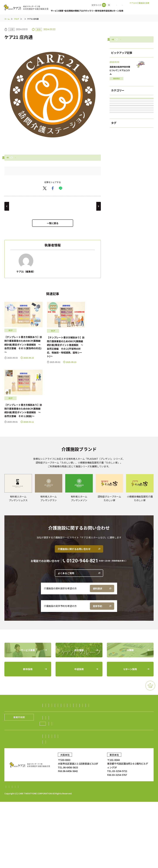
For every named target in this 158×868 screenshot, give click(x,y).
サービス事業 (57, 11)
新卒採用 (105, 11)
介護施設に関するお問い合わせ (74, 570)
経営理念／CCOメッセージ (78, 773)
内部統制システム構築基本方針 (89, 853)
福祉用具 (132, 162)
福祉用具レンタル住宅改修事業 (117, 732)
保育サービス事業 (83, 738)
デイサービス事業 (88, 732)
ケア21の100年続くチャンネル (132, 188)
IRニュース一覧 (70, 797)
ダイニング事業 (53, 755)
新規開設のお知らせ (107, 779)
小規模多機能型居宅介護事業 (60, 732)
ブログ (85, 11)
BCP (132, 206)
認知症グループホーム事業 (100, 726)
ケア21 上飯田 (87, 227)
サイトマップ (11, 853)
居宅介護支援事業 (126, 726)
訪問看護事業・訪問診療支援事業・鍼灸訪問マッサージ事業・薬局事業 (82, 743)
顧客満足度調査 (125, 809)
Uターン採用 (125, 11)
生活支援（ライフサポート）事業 (133, 749)
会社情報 (70, 11)
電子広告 (133, 791)
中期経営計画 (52, 797)
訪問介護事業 (52, 726)
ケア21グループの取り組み (60, 779)
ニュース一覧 (86, 779)
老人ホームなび (144, 7)
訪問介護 (132, 153)
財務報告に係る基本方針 (56, 853)
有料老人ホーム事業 (72, 726)
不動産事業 (70, 755)
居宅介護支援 (132, 170)
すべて (132, 135)
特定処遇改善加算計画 (120, 853)
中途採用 (114, 11)
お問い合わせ (123, 5)
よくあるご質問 (66, 594)
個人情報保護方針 (31, 853)
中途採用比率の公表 (52, 809)
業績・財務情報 (92, 791)
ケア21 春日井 (18, 227)
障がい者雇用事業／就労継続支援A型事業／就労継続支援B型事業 (113, 755)
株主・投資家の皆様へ (56, 791)
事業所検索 (107, 5)
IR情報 (78, 11)
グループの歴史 (103, 773)
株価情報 (120, 791)
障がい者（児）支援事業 (58, 738)
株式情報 (108, 791)
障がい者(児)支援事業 (132, 179)
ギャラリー (95, 11)
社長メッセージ (53, 773)
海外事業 (49, 760)
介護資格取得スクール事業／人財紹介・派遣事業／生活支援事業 (79, 749)
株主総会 (76, 791)
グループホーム (132, 197)
